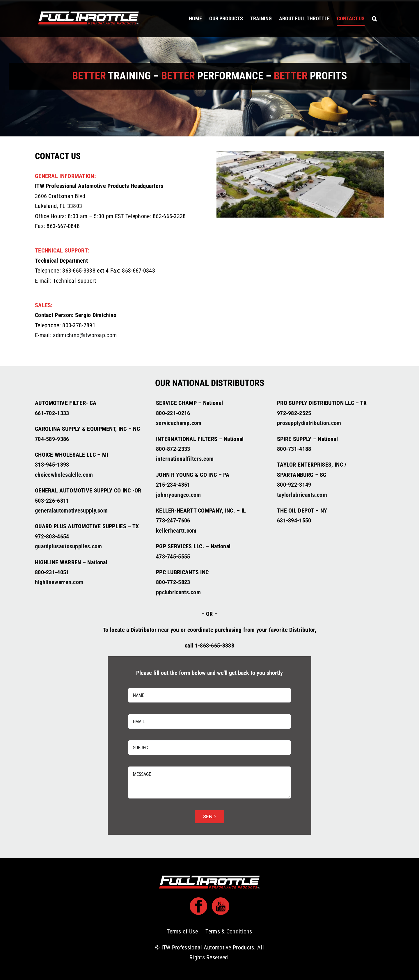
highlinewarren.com (59, 582)
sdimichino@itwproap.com (85, 335)
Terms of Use (182, 931)
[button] (374, 19)
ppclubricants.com (178, 592)
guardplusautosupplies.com (69, 546)
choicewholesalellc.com (64, 475)
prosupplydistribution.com (309, 423)
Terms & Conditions (229, 931)
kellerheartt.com (176, 531)
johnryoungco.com (179, 495)
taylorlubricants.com (302, 495)
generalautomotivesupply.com (71, 511)
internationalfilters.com (185, 459)
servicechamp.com (179, 423)
